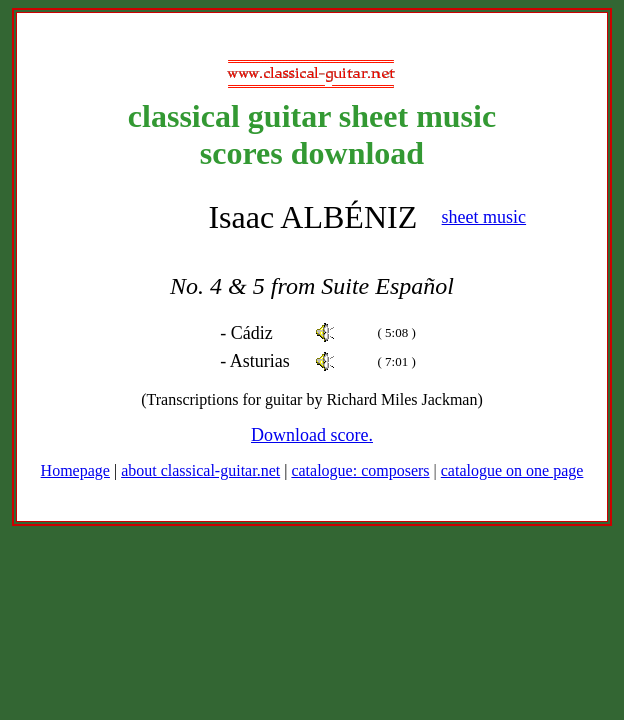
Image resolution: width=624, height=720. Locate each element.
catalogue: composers (360, 470)
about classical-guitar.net (200, 470)
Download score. (312, 435)
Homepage (75, 470)
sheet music (484, 217)
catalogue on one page (512, 470)
